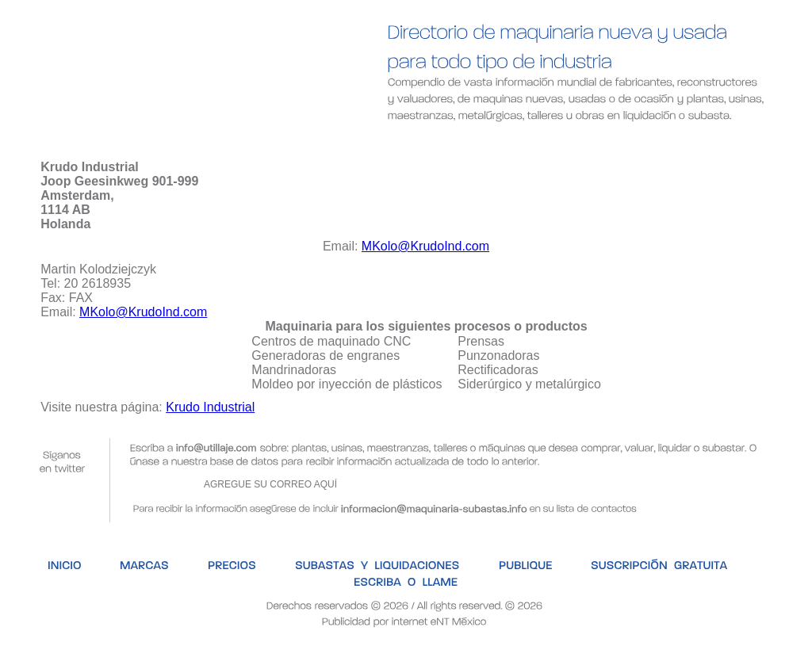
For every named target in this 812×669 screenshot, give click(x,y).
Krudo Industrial (210, 407)
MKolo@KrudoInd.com (425, 246)
